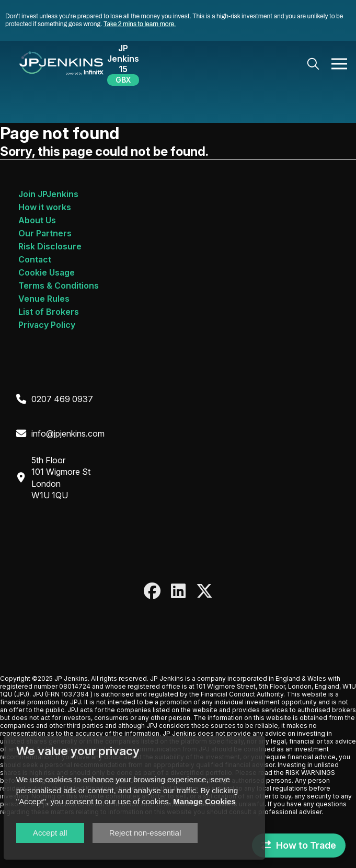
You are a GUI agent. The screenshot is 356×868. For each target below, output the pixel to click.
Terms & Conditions (59, 285)
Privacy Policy (47, 325)
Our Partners (45, 233)
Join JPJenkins (48, 194)
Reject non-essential (145, 833)
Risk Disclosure (50, 246)
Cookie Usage (47, 272)
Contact (35, 259)
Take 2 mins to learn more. (140, 24)
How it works (45, 207)
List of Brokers (49, 312)
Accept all (50, 833)
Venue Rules (44, 299)
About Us (37, 220)
